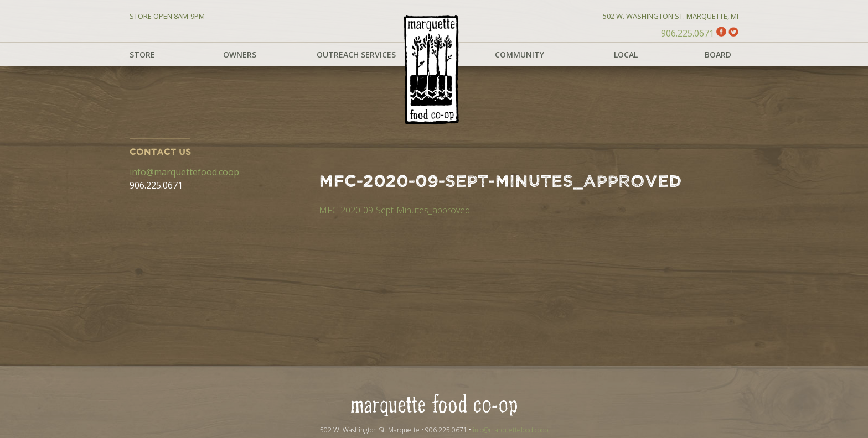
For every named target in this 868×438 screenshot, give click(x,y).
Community (520, 54)
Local (626, 54)
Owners (240, 54)
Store (142, 54)
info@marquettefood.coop (184, 172)
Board (718, 54)
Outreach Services (356, 54)
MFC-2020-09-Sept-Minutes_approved (394, 210)
